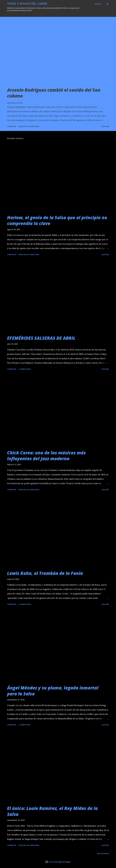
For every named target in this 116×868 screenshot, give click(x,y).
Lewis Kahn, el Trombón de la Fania (45, 573)
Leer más (105, 126)
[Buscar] (98, 4)
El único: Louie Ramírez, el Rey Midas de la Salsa (52, 811)
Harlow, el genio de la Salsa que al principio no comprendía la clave (57, 220)
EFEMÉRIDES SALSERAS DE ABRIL (41, 338)
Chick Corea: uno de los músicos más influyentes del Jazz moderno (46, 456)
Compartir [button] (12, 126)
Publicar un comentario (29, 126)
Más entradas (103, 854)
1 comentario (24, 725)
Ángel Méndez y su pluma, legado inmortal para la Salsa (53, 691)
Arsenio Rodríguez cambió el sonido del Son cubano (54, 93)
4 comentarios (25, 369)
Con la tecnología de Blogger (58, 862)
